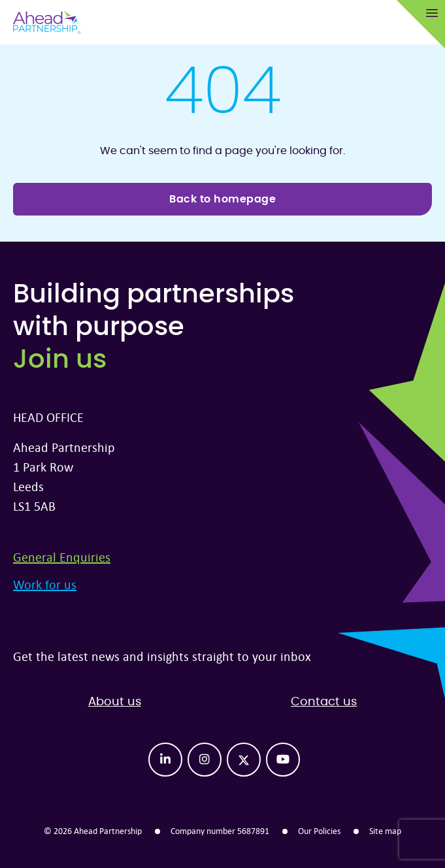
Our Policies (319, 831)
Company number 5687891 (220, 831)
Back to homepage (222, 199)
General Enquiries (62, 557)
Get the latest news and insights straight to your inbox (162, 656)
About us (115, 702)
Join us (60, 360)
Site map (385, 831)
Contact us (324, 702)
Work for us (45, 584)
